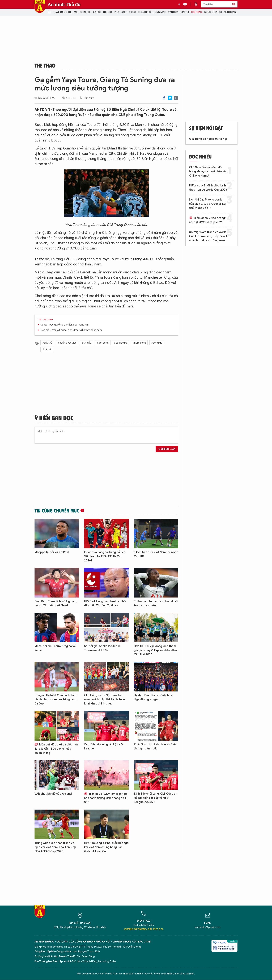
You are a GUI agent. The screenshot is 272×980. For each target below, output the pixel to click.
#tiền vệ (47, 350)
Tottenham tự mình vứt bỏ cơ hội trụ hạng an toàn (156, 603)
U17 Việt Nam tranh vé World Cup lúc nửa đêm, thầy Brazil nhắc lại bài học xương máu (208, 236)
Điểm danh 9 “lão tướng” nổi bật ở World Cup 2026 (208, 220)
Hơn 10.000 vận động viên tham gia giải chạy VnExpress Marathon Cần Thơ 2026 (156, 650)
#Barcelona (139, 343)
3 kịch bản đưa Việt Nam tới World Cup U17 (156, 554)
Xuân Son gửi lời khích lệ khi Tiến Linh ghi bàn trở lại (155, 747)
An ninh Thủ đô (64, 4)
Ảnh (76, 12)
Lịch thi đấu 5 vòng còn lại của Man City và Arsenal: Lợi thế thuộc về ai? (208, 204)
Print (176, 98)
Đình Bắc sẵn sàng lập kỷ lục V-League (104, 747)
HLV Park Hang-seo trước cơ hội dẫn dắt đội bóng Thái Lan (105, 603)
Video (132, 12)
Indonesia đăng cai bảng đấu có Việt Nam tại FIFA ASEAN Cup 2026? (105, 556)
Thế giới (108, 12)
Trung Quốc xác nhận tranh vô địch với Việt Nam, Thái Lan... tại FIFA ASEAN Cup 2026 (55, 847)
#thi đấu (87, 343)
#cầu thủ (47, 343)
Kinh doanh (231, 12)
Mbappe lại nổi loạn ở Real (52, 552)
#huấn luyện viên (67, 343)
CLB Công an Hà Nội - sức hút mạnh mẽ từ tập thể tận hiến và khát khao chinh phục (105, 699)
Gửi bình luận (167, 449)
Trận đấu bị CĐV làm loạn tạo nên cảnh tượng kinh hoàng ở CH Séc (106, 798)
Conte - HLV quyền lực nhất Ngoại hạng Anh (65, 325)
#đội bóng (103, 343)
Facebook (164, 98)
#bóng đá (157, 343)
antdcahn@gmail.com (208, 927)
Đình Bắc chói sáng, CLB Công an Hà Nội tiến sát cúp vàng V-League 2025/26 (156, 798)
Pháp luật (121, 12)
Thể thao (196, 12)
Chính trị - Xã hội (90, 12)
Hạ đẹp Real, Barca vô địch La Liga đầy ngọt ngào (153, 697)
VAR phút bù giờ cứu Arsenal (53, 794)
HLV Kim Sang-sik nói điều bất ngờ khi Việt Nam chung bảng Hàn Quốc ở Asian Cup (106, 847)
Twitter (170, 98)
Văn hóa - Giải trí (178, 12)
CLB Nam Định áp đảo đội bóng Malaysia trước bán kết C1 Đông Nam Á (208, 172)
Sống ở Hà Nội (213, 12)
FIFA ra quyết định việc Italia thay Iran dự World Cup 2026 (208, 188)
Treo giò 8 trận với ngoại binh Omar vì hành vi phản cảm (71, 330)
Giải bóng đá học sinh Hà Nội (208, 139)
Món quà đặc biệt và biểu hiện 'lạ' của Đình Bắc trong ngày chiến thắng (57, 749)
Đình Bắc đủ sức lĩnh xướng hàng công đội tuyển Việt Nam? (56, 603)
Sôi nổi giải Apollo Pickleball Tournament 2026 (102, 648)
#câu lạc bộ (121, 343)
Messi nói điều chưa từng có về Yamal (55, 648)
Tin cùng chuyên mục (57, 511)
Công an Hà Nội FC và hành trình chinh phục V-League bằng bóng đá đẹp (56, 699)
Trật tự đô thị (62, 12)
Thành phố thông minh (152, 12)
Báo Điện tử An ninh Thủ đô (40, 7)
